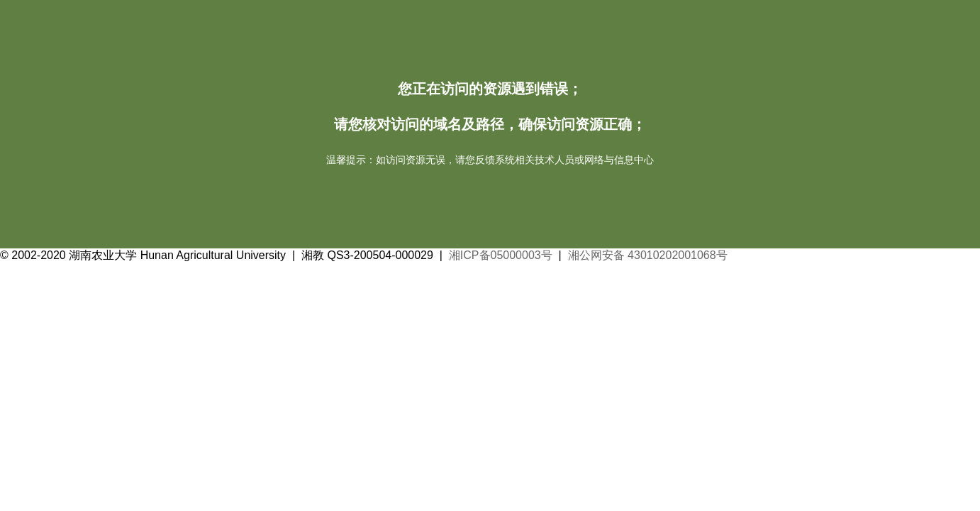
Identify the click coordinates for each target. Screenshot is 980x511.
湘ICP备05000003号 (501, 255)
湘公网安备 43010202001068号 (648, 255)
